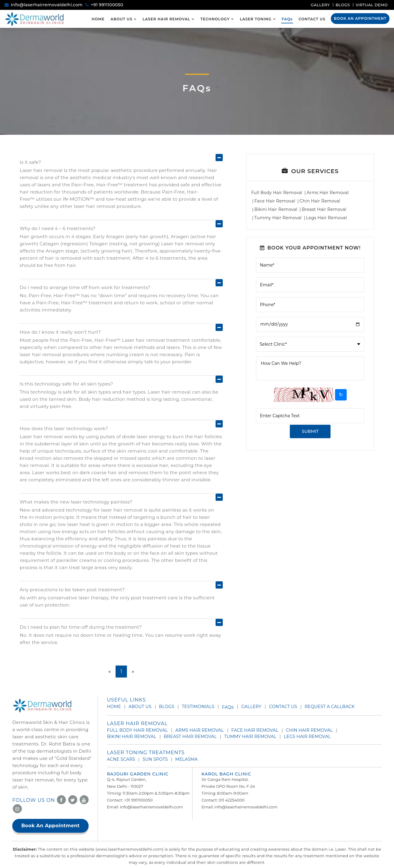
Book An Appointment (360, 18)
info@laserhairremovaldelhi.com (47, 5)
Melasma (186, 759)
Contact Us (312, 19)
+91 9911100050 (107, 5)
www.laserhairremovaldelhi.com (130, 849)
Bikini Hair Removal (276, 209)
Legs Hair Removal (326, 218)
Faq (228, 707)
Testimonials (198, 707)
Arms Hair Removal (328, 193)
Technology (215, 19)
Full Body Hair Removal (277, 193)
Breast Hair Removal (324, 209)
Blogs (343, 5)
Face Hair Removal (275, 201)
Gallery (320, 5)
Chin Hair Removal (320, 201)
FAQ (287, 19)
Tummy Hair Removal (278, 218)
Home (98, 19)
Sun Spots (155, 759)
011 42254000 (232, 800)
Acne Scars (121, 759)
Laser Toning (256, 19)
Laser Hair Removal (166, 19)
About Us (121, 19)
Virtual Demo (372, 5)
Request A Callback (329, 707)
